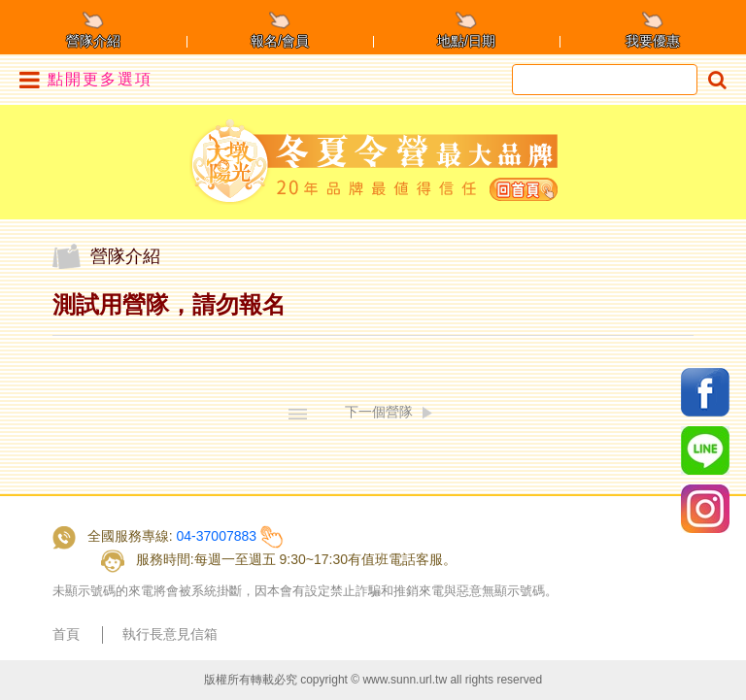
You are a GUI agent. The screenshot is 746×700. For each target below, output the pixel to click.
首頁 (66, 634)
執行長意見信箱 (170, 634)
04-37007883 (217, 536)
